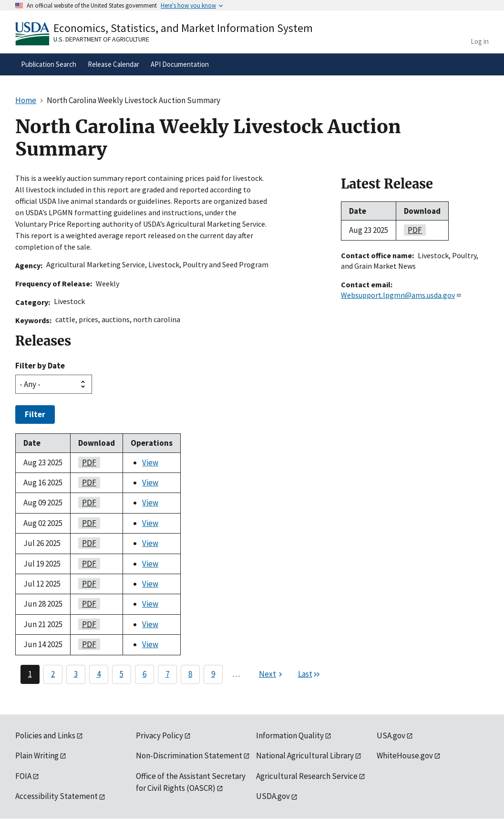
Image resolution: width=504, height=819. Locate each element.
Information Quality (290, 735)
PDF (87, 462)
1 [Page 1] (30, 674)
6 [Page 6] (144, 674)
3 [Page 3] (76, 674)
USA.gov (391, 735)
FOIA (23, 776)
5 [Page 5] (122, 674)
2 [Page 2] (53, 674)
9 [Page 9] (213, 674)
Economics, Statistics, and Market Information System (183, 28)
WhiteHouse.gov (405, 756)
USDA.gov (273, 796)
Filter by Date (40, 366)
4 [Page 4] (99, 674)
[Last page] (309, 674)
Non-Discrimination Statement (189, 756)
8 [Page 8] (190, 674)
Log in (480, 41)
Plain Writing (37, 756)
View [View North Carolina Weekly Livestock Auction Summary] (150, 462)
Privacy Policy (159, 735)
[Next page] (272, 674)
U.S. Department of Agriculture (101, 39)
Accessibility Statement (57, 796)
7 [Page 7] (167, 674)
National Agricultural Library (305, 756)
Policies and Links (45, 735)
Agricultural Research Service (307, 776)
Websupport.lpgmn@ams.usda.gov (401, 295)
